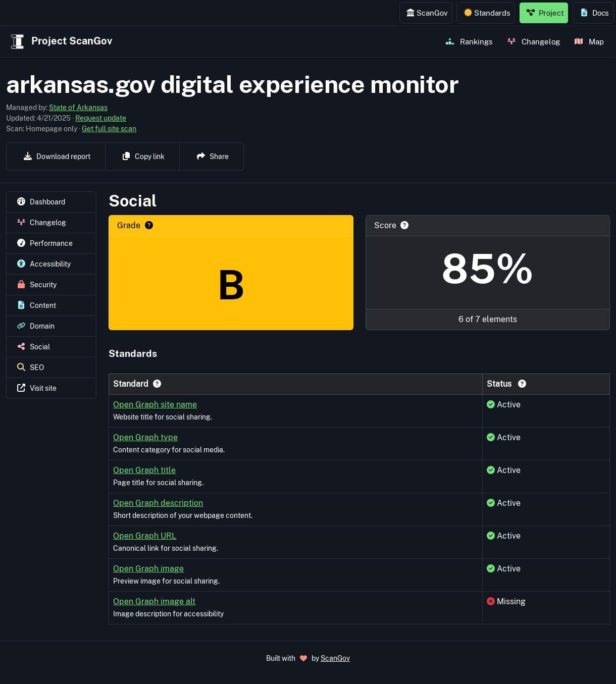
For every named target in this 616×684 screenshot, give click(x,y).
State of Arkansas (78, 108)
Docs (595, 13)
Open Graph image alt (154, 601)
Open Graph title (144, 470)
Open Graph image (148, 569)
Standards (487, 13)
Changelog (534, 41)
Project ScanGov (60, 42)
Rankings (469, 41)
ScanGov (427, 13)
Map (589, 41)
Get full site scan (109, 129)
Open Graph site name (155, 405)
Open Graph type (145, 437)
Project (545, 13)
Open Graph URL (145, 536)
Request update (101, 118)
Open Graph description (158, 503)
